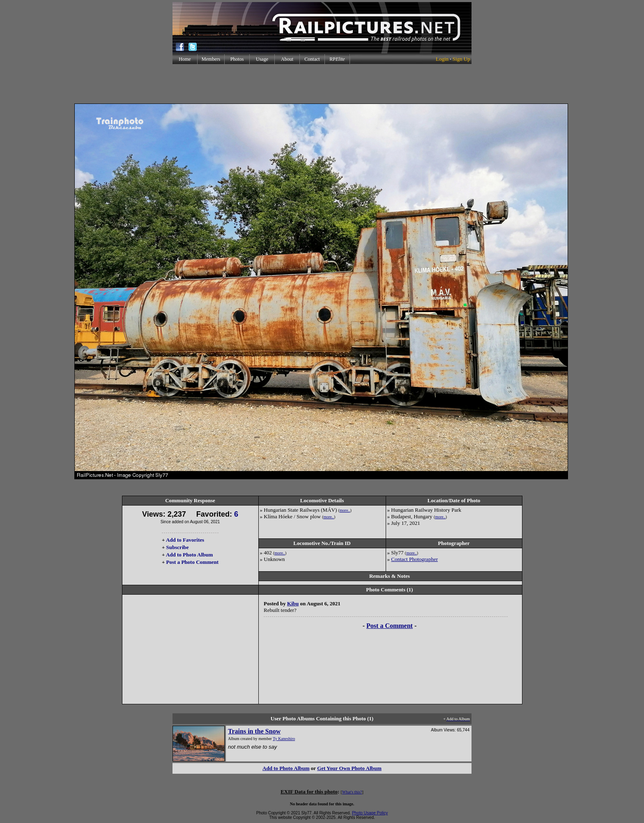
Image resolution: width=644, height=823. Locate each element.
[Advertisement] (322, 84)
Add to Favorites (185, 540)
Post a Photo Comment (192, 562)
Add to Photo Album (190, 555)
